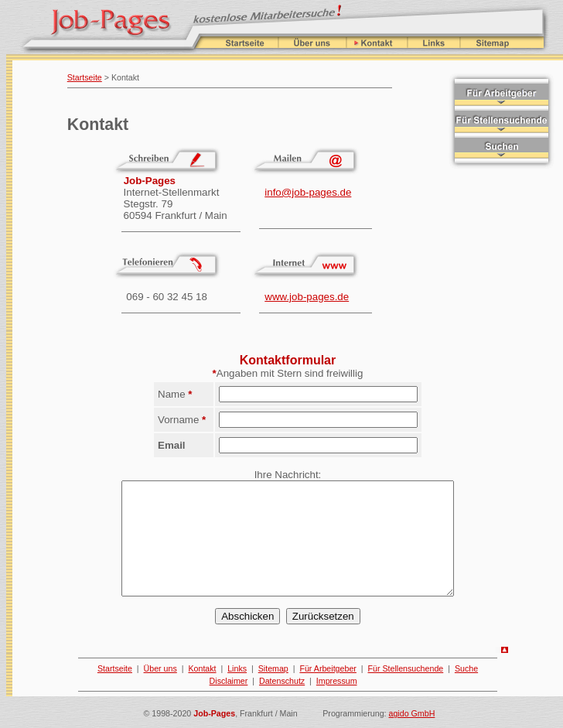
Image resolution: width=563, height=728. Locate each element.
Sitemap (273, 668)
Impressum (337, 681)
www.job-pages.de (307, 297)
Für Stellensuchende (406, 668)
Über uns (160, 668)
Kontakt (202, 668)
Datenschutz (282, 681)
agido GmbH (412, 713)
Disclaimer (229, 681)
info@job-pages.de (308, 192)
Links (237, 668)
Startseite (85, 77)
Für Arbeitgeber (328, 668)
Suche (466, 668)
